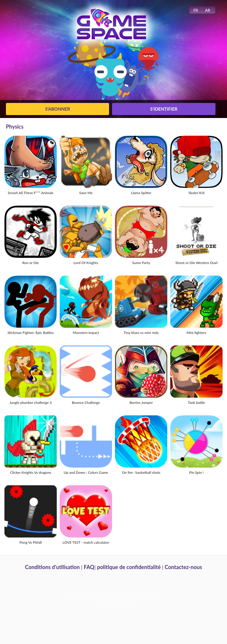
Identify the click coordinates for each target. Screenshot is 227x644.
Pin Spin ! (196, 472)
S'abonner (58, 109)
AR (208, 10)
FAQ (89, 567)
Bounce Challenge (86, 403)
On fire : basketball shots (141, 472)
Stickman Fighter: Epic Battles (31, 333)
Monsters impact (86, 333)
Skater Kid (196, 193)
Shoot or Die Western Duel (196, 263)
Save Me (86, 193)
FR (196, 10)
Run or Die (30, 263)
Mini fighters (196, 333)
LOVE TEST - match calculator (86, 542)
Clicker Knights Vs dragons (31, 472)
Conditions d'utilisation (52, 567)
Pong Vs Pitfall (31, 542)
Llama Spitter (141, 193)
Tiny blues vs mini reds (141, 333)
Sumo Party (141, 263)
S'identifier (164, 109)
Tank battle (197, 403)
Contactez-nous (183, 567)
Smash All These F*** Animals (31, 193)
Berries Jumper (141, 403)
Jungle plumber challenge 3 (31, 403)
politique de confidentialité (129, 567)
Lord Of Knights (86, 263)
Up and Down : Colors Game (86, 472)
